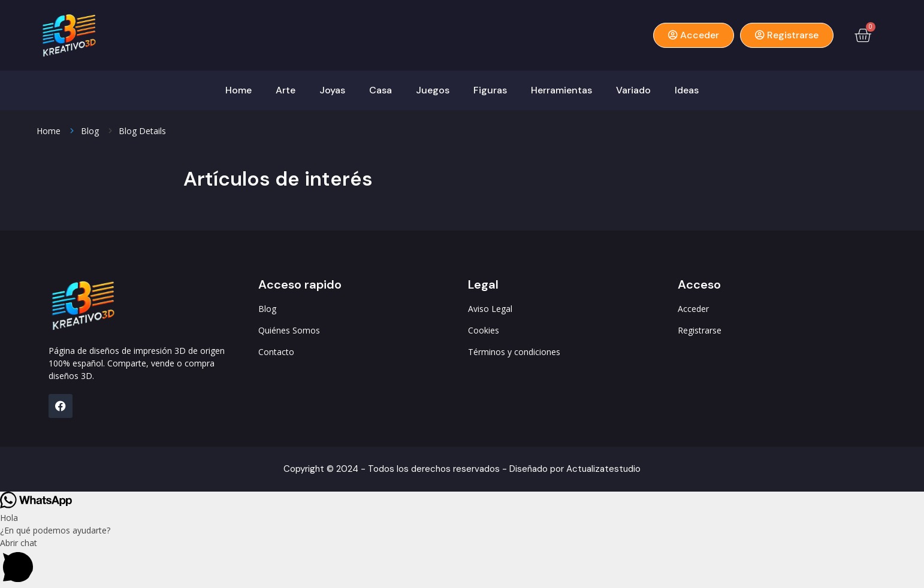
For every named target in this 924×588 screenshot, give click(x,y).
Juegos (433, 90)
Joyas (332, 90)
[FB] (61, 406)
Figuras (490, 90)
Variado (633, 90)
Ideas (687, 90)
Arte (286, 90)
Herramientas (561, 90)
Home (238, 90)
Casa (381, 90)
